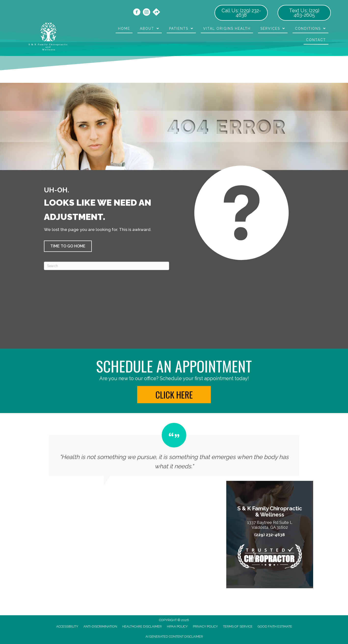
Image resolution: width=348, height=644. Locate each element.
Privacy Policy (205, 626)
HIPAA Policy (177, 626)
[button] (68, 246)
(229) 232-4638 (270, 535)
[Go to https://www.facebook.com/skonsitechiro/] (137, 13)
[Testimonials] (174, 450)
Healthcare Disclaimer (142, 626)
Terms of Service (238, 626)
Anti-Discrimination (100, 626)
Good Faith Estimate (275, 626)
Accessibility (67, 626)
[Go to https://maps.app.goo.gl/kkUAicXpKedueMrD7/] (156, 13)
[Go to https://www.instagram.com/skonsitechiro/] (147, 13)
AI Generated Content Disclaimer (174, 637)
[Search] (107, 266)
